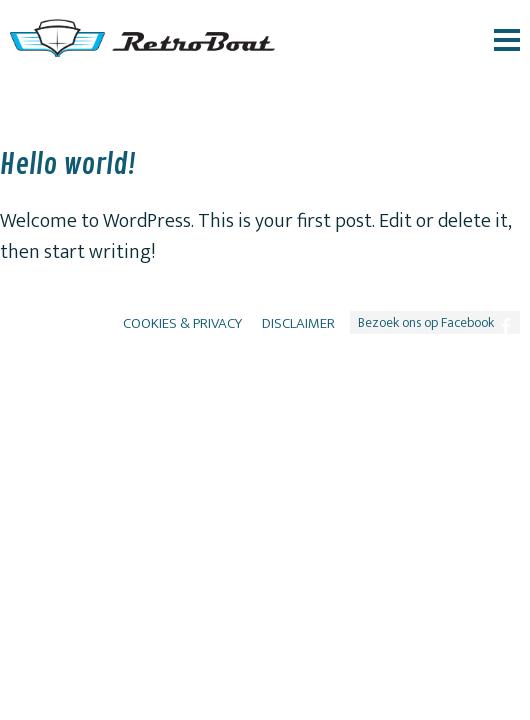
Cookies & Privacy (182, 323)
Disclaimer (298, 323)
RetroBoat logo (142, 38)
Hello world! (68, 165)
